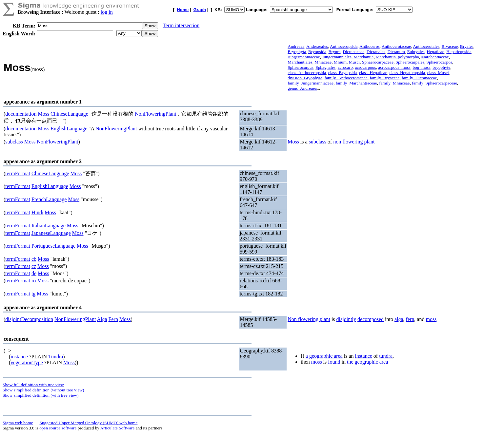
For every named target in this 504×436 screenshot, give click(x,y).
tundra (386, 356)
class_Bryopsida (343, 73)
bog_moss (421, 67)
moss (431, 319)
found (334, 362)
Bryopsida (317, 52)
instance (19, 357)
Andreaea (296, 46)
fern (410, 319)
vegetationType (27, 362)
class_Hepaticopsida (407, 73)
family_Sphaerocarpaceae (434, 83)
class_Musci (438, 73)
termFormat (18, 173)
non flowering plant (354, 142)
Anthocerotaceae (396, 46)
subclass (14, 142)
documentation (21, 114)
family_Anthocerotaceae (346, 78)
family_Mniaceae (394, 83)
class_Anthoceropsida (307, 73)
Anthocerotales (426, 46)
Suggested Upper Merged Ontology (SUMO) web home (89, 423)
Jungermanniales (337, 57)
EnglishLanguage (69, 129)
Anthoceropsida (344, 46)
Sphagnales (325, 67)
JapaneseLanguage (51, 233)
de (34, 273)
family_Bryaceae (384, 78)
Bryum (335, 52)
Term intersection (181, 25)
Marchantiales (300, 62)
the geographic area (367, 362)
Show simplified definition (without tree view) (43, 390)
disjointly (346, 319)
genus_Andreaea (302, 88)
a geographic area (324, 356)
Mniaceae (323, 62)
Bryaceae (450, 46)
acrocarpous (365, 67)
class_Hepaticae (373, 73)
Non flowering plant (309, 319)
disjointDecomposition (29, 319)
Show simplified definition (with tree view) (40, 395)
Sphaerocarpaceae (378, 62)
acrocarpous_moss (394, 67)
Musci (354, 62)
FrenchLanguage (49, 199)
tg (33, 294)
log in (107, 12)
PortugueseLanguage (53, 246)
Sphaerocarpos (439, 62)
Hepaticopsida (459, 52)
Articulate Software (118, 428)
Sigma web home (18, 423)
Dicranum (396, 52)
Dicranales (376, 52)
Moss (43, 114)
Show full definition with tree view (33, 385)
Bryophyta (297, 52)
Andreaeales (317, 46)
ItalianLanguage (49, 226)
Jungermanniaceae (304, 57)
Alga (102, 319)
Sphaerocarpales (410, 62)
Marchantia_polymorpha (397, 57)
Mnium (340, 62)
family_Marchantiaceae (356, 83)
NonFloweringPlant (155, 114)
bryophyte (441, 67)
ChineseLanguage (69, 114)
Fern (113, 319)
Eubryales (416, 52)
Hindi (37, 212)
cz (34, 266)
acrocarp (345, 67)
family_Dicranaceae (419, 78)
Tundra (56, 357)
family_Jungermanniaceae (311, 83)
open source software (58, 428)
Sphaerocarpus (300, 67)
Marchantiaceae (435, 57)
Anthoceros (369, 46)
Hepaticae (435, 52)
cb (34, 259)
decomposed (371, 319)
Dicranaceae (353, 52)
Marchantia (364, 57)
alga (399, 319)
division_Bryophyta (305, 78)
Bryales (467, 46)
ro (34, 281)
